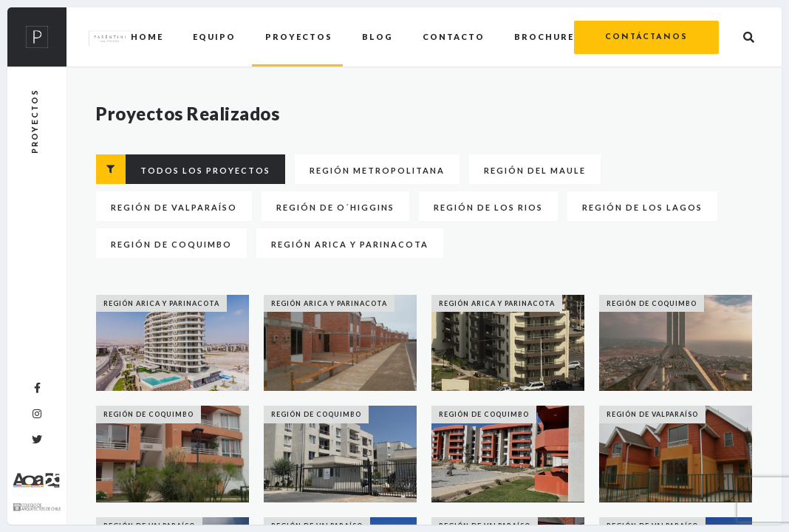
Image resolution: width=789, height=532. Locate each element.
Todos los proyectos (183, 169)
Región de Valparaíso (174, 207)
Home (147, 37)
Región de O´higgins (335, 207)
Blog (378, 37)
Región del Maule (535, 170)
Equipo (214, 37)
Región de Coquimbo (171, 244)
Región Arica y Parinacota (350, 244)
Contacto (454, 37)
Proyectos (299, 37)
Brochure (544, 37)
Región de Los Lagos (642, 207)
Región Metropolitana (377, 170)
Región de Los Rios (488, 207)
